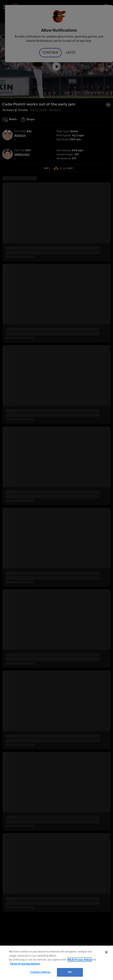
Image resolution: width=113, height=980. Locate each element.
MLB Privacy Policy (80, 960)
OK (70, 972)
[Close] (106, 952)
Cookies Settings (40, 972)
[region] (56, 963)
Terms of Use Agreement (25, 964)
